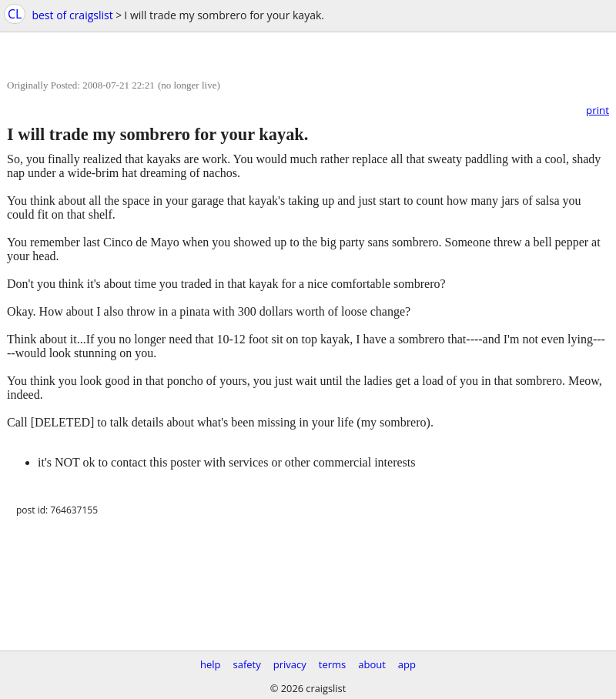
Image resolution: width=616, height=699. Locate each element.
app (407, 664)
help (211, 664)
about (372, 664)
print (598, 110)
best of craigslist (72, 15)
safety (247, 664)
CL (15, 14)
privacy (290, 664)
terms (332, 664)
